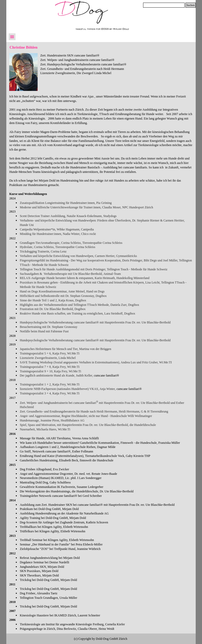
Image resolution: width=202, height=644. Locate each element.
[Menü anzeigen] (12, 37)
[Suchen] (164, 5)
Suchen (191, 5)
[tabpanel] (117, 67)
